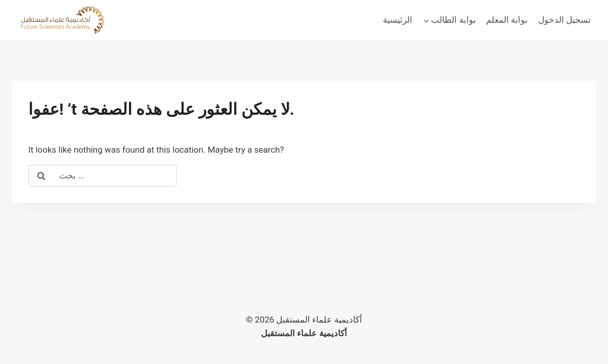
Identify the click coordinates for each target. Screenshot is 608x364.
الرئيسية (398, 20)
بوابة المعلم (507, 20)
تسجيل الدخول (564, 20)
